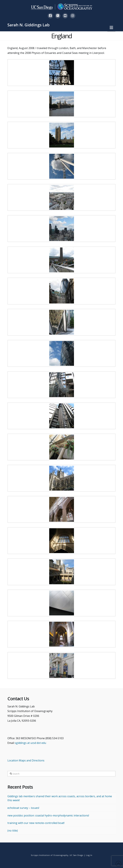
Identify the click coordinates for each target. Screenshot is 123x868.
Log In (89, 855)
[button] (111, 28)
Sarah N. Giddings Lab (28, 25)
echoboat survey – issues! (23, 808)
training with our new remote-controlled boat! (36, 823)
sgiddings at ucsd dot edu (30, 743)
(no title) (13, 831)
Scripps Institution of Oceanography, (50, 855)
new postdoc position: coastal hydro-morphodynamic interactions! (48, 815)
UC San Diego (77, 855)
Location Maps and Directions (26, 760)
